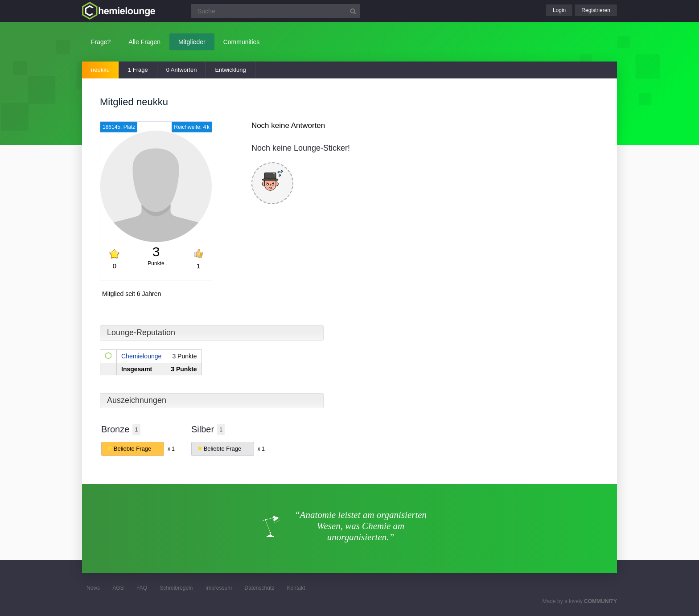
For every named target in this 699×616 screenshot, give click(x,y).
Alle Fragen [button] (144, 42)
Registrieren (596, 10)
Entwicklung (230, 70)
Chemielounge (141, 356)
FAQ (142, 588)
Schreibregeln (176, 588)
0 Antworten (182, 70)
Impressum (219, 588)
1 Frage (138, 70)
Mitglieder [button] (192, 42)
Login (559, 10)
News (93, 588)
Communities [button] (242, 42)
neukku (100, 70)
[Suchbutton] (353, 11)
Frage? (101, 42)
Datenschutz (259, 588)
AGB (118, 588)
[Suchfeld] (275, 11)
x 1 (171, 449)
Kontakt (296, 588)
